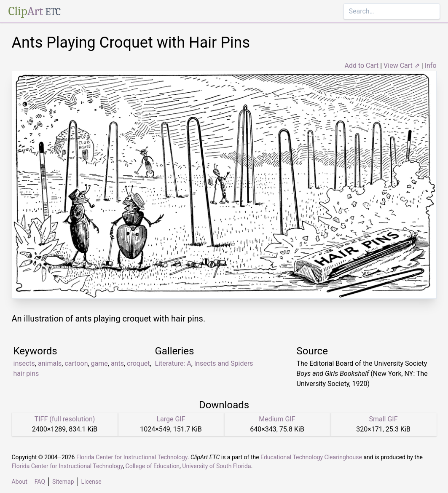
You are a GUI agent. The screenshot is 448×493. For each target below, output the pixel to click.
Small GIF (383, 419)
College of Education (153, 466)
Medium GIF (277, 419)
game (99, 363)
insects (24, 363)
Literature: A (173, 363)
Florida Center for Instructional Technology (132, 457)
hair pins (26, 374)
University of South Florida (216, 466)
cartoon (76, 363)
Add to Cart (361, 66)
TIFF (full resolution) (65, 419)
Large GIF (171, 419)
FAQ (40, 482)
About (20, 482)
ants (117, 363)
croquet (138, 363)
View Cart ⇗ (402, 66)
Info (431, 66)
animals (50, 363)
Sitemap (63, 482)
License (91, 482)
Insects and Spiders (224, 363)
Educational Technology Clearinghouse (311, 457)
